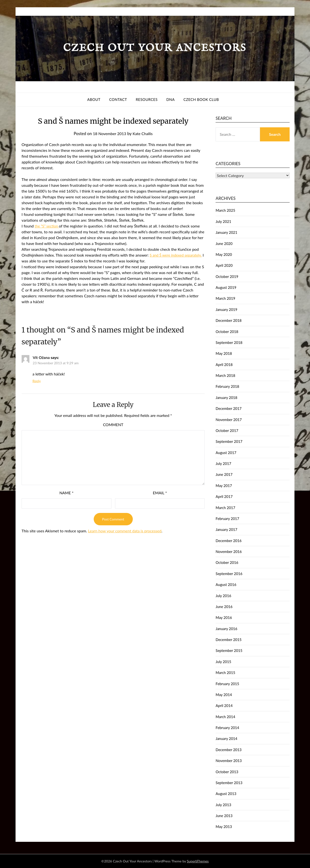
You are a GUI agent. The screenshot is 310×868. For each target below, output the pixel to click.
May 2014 (224, 695)
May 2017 (224, 486)
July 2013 (223, 805)
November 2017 (229, 420)
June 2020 (224, 243)
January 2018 (226, 397)
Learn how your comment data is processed (125, 531)
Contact (118, 99)
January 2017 (226, 529)
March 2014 (225, 717)
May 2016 (224, 617)
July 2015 (223, 662)
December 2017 (229, 408)
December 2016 (229, 541)
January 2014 (226, 738)
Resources (147, 99)
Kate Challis (144, 134)
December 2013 (229, 750)
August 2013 (226, 794)
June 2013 (224, 816)
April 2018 (224, 365)
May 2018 (224, 353)
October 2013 (227, 772)
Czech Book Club (201, 99)
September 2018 (229, 342)
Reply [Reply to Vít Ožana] (37, 381)
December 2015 (229, 640)
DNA (171, 99)
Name (67, 493)
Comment (113, 425)
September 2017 (229, 441)
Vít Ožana (41, 357)
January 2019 (226, 309)
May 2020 (224, 254)
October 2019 (227, 276)
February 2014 (227, 728)
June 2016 (224, 607)
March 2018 (225, 375)
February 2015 (227, 684)
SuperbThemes (198, 861)
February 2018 (227, 386)
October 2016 (227, 562)
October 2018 (227, 332)
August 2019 (226, 287)
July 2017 (223, 463)
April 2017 (224, 496)
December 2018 (229, 320)
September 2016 (229, 574)
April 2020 (224, 265)
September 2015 (229, 650)
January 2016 (226, 629)
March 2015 (225, 673)
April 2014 (224, 706)
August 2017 (226, 453)
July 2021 (223, 221)
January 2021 (226, 232)
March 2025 (225, 210)
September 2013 (229, 783)
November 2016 (229, 552)
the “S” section (48, 226)
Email (160, 493)
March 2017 (225, 508)
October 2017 (227, 430)
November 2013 (229, 761)
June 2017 (224, 474)
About (94, 99)
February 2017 (227, 519)
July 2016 (223, 596)
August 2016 (226, 584)
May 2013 (224, 827)
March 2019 (225, 298)
